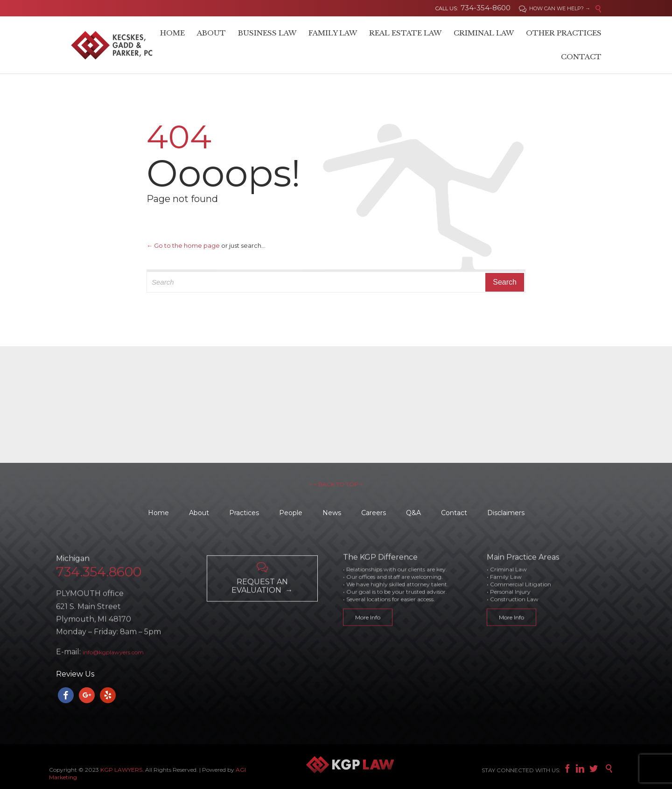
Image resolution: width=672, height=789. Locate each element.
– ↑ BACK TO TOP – (336, 484)
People (291, 513)
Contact (454, 513)
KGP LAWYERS (121, 770)
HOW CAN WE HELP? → (555, 8)
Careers (374, 513)
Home (158, 513)
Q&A (413, 513)
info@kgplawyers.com (113, 674)
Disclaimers (506, 513)
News (332, 513)
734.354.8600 (99, 593)
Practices (244, 513)
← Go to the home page (183, 245)
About (199, 513)
